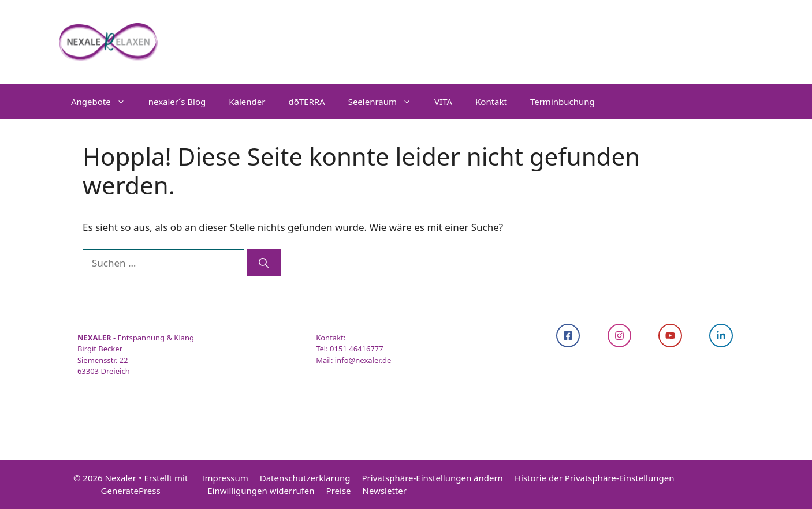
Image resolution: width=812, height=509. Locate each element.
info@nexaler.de (363, 360)
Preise (339, 491)
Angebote (104, 102)
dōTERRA (306, 102)
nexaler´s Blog (177, 102)
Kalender (247, 102)
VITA (443, 102)
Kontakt (491, 102)
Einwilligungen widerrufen (261, 491)
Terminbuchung (563, 102)
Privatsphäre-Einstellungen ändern (433, 478)
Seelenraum (385, 102)
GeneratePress (131, 491)
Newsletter (385, 491)
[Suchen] (264, 263)
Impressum (225, 478)
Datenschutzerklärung (305, 478)
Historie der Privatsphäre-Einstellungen (595, 478)
